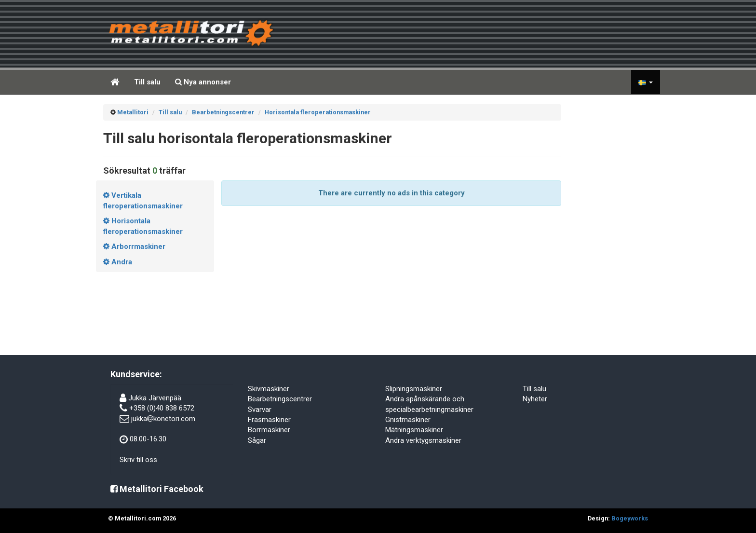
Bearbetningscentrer (280, 399)
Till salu (147, 82)
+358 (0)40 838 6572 (162, 408)
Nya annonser (203, 82)
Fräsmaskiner (269, 420)
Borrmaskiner (269, 430)
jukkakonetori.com (163, 419)
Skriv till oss (138, 460)
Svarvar (260, 410)
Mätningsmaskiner (414, 430)
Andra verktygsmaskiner (423, 440)
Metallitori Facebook (157, 489)
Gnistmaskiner (408, 420)
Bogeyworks (630, 518)
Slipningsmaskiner (414, 389)
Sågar (257, 440)
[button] (646, 82)
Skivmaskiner (269, 389)
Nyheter (535, 399)
